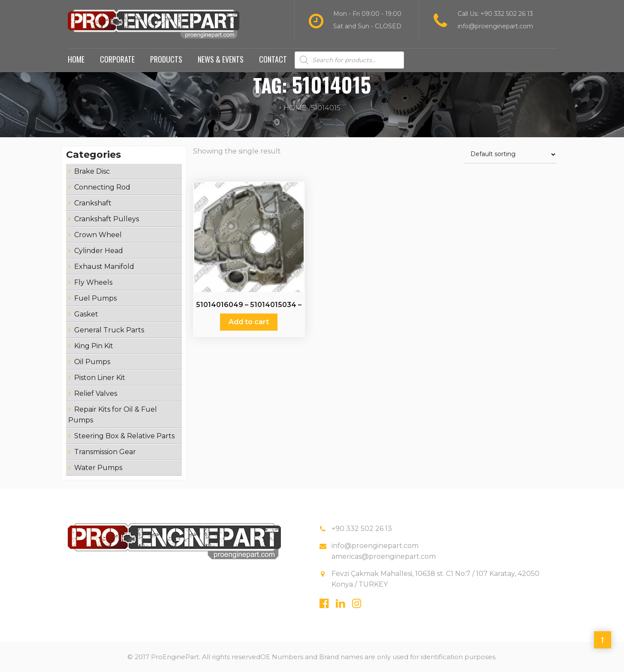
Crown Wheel (98, 235)
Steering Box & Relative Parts (124, 436)
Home (76, 59)
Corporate (117, 59)
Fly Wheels (93, 282)
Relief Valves (96, 393)
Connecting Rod (102, 187)
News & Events (221, 59)
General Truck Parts (109, 330)
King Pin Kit (94, 346)
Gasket (86, 314)
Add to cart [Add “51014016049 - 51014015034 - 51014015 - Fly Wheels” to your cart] (249, 322)
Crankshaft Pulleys (107, 219)
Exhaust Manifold (104, 267)
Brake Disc (92, 171)
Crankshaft (93, 203)
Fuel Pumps (95, 298)
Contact (273, 59)
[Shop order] (510, 155)
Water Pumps (98, 468)
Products (166, 59)
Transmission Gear (105, 452)
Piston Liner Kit (100, 378)
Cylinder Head (99, 251)
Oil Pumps (92, 362)
